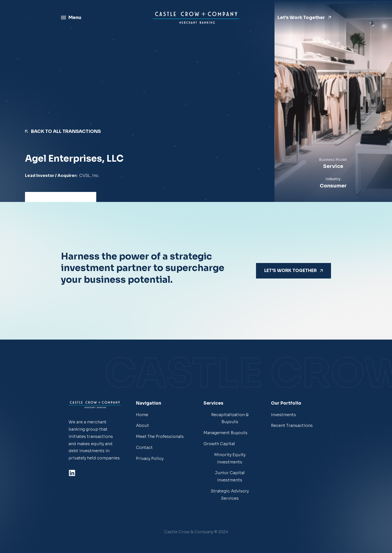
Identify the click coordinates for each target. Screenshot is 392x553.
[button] (196, 532)
